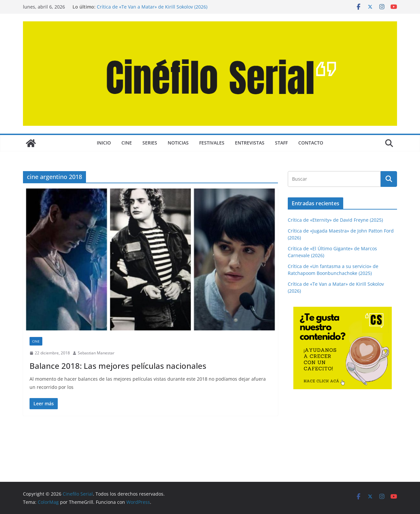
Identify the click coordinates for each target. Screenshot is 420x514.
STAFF (281, 143)
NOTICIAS (178, 143)
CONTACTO (311, 143)
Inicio (104, 143)
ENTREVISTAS (250, 143)
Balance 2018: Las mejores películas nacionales (118, 366)
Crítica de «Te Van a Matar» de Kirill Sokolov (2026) (152, 7)
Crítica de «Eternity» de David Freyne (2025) (335, 220)
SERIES (150, 143)
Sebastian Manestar (96, 353)
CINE (127, 143)
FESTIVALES (212, 143)
